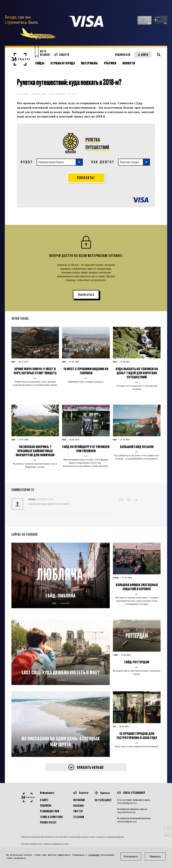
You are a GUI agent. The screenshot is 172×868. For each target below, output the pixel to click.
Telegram (79, 817)
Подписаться (123, 55)
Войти (143, 55)
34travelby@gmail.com (127, 803)
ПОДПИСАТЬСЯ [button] (86, 295)
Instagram (79, 800)
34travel (61, 94)
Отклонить (131, 856)
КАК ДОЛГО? (103, 162)
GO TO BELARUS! (103, 800)
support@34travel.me (126, 812)
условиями (94, 855)
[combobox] (60, 162)
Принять (155, 856)
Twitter (78, 811)
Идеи (44, 94)
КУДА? (27, 162)
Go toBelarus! (45, 53)
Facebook (78, 806)
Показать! (86, 178)
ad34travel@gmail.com (127, 822)
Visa (139, 103)
